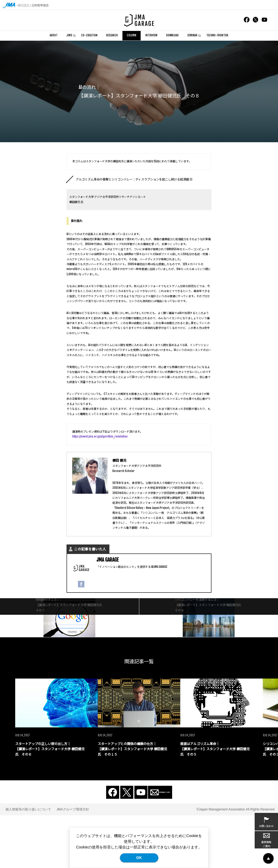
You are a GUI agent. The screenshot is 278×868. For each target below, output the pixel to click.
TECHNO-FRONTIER (217, 35)
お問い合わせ (266, 822)
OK (139, 858)
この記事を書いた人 (90, 549)
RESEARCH (112, 35)
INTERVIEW (151, 35)
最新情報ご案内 (266, 840)
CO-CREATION (89, 35)
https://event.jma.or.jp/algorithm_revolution (100, 437)
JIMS (69, 35)
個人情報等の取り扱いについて (28, 862)
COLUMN (132, 36)
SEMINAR (192, 35)
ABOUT (54, 35)
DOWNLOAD (172, 35)
